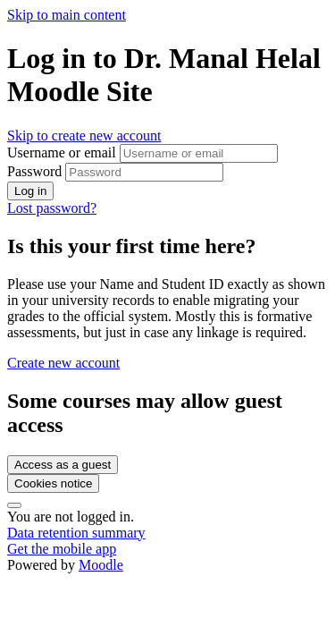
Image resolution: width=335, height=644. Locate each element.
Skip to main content (67, 15)
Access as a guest (63, 465)
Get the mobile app (62, 549)
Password (34, 171)
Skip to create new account (84, 136)
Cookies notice (53, 483)
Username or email (63, 153)
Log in (30, 191)
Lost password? (52, 208)
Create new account (63, 363)
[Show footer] (14, 505)
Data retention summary (76, 533)
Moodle (101, 565)
